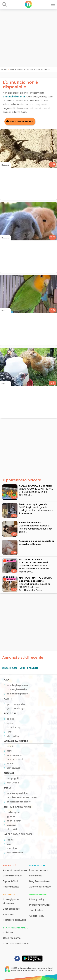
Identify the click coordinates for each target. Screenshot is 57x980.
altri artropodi (15, 853)
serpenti (11, 825)
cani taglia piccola (17, 685)
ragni (10, 840)
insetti (10, 844)
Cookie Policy (37, 916)
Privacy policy (37, 899)
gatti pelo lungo (16, 708)
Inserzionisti (36, 876)
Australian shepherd (30, 523)
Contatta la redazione (16, 943)
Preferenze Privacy (40, 905)
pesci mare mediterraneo (22, 797)
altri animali (14, 768)
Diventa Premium (13, 876)
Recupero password (14, 920)
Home (4, 69)
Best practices (11, 909)
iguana (11, 816)
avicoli (10, 764)
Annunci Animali (17, 69)
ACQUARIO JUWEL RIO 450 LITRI (36, 486)
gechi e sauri (14, 821)
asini (9, 751)
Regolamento (38, 894)
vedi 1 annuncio (29, 668)
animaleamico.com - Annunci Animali (35, 968)
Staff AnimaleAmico (16, 928)
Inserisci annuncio (39, 870)
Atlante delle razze (40, 887)
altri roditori (13, 736)
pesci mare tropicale (19, 802)
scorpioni (12, 848)
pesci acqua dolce (17, 793)
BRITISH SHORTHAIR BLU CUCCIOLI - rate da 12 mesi (33, 561)
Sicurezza (9, 894)
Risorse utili (37, 865)
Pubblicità (10, 865)
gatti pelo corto (16, 704)
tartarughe (13, 812)
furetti (10, 732)
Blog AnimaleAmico (40, 881)
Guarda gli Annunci (21, 121)
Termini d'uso (37, 910)
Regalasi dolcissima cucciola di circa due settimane (36, 543)
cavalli (10, 746)
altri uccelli (13, 783)
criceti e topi (14, 727)
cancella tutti (9, 668)
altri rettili (12, 829)
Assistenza (9, 914)
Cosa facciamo (12, 938)
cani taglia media (17, 689)
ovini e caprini (15, 759)
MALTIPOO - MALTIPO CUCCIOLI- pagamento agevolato (36, 579)
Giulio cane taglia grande (33, 504)
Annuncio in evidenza (15, 870)
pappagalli (13, 778)
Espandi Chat (11, 881)
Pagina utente (11, 887)
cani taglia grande (17, 694)
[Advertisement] (28, 38)
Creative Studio (27, 970)
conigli (10, 719)
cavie (10, 723)
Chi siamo (9, 932)
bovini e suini (14, 755)
